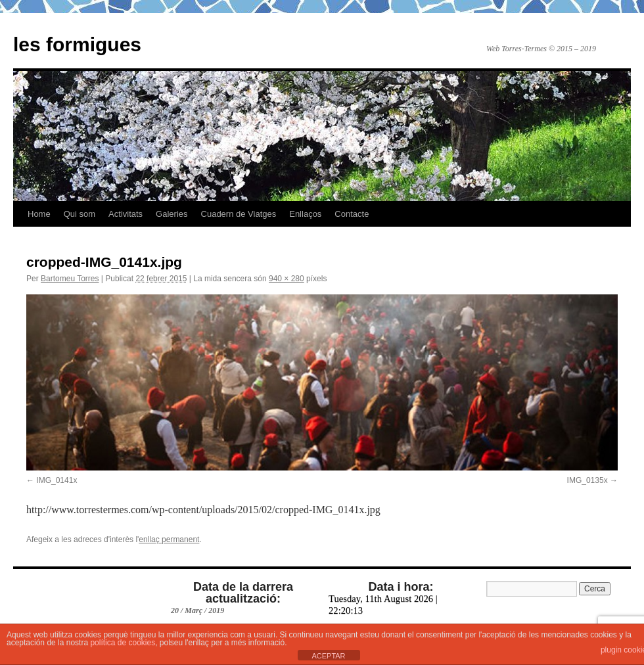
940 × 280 (287, 279)
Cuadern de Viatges (239, 214)
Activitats (126, 214)
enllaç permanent (169, 539)
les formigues (77, 44)
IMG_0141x (57, 480)
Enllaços (305, 214)
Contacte (352, 214)
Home (39, 214)
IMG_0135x (587, 480)
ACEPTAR (328, 656)
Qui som (80, 214)
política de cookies (123, 643)
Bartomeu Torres (70, 279)
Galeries (172, 214)
